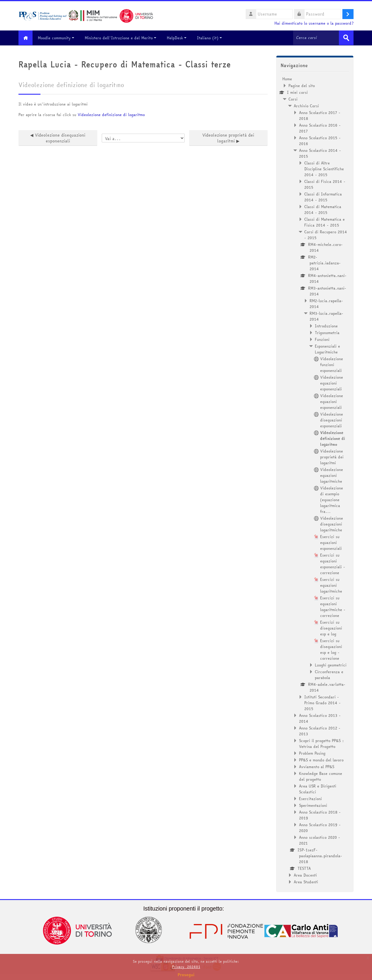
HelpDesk (179, 38)
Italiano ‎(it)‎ (212, 38)
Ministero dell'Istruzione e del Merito (123, 38)
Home (287, 79)
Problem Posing (312, 753)
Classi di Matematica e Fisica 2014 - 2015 (325, 222)
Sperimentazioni (313, 805)
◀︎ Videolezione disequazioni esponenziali (58, 138)
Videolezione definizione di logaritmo (111, 114)
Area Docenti (305, 875)
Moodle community (58, 38)
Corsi (293, 99)
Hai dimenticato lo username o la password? (314, 23)
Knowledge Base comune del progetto (321, 776)
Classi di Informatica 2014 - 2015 (323, 197)
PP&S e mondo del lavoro (321, 760)
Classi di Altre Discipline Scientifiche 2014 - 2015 (324, 169)
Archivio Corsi (306, 106)
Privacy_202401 (186, 967)
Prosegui (186, 975)
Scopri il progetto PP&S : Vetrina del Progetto (321, 743)
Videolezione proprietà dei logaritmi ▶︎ (228, 138)
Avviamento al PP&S (317, 766)
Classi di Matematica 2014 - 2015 (323, 209)
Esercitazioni (310, 798)
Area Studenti (306, 882)
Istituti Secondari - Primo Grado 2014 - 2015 (322, 702)
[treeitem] (315, 480)
